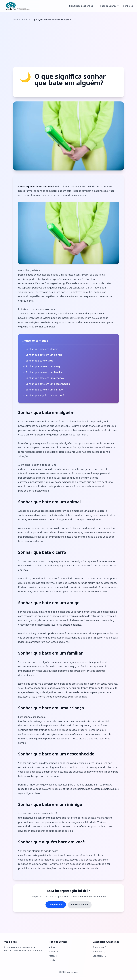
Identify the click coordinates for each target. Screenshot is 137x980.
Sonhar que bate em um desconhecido (48, 384)
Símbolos (128, 6)
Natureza (53, 952)
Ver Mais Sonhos (80, 905)
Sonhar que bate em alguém (42, 349)
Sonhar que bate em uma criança (45, 378)
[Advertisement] (68, 44)
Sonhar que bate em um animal (44, 355)
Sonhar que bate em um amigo (44, 366)
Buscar (25, 19)
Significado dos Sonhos (82, 6)
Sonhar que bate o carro (40, 361)
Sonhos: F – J (99, 952)
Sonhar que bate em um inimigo (45, 390)
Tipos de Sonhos (109, 6)
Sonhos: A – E (99, 947)
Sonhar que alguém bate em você (45, 395)
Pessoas (53, 956)
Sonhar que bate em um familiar (45, 372)
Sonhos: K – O (100, 956)
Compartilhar (56, 905)
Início (15, 19)
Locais (52, 960)
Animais (53, 947)
